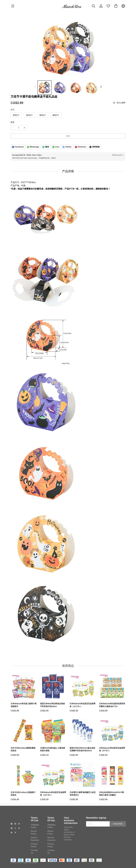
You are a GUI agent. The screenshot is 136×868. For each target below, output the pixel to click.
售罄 (68, 136)
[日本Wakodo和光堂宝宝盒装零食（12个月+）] (83, 702)
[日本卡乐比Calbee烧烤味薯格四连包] (24, 746)
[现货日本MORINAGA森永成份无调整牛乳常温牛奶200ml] (83, 746)
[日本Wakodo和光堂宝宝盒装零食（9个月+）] (112, 746)
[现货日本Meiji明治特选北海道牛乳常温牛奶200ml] (53, 702)
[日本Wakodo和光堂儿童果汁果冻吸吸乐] (24, 702)
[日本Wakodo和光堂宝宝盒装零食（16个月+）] (53, 791)
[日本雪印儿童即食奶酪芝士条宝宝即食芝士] (83, 791)
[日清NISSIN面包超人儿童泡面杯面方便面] (53, 746)
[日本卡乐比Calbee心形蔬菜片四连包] (24, 791)
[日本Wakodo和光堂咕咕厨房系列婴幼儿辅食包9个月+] (112, 702)
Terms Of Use (35, 828)
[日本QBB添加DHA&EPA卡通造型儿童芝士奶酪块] (112, 791)
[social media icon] (12, 833)
